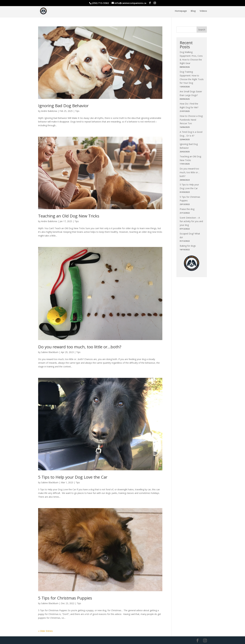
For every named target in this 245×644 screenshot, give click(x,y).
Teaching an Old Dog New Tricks (69, 216)
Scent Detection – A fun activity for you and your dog (191, 221)
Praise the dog (187, 209)
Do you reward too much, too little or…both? (80, 347)
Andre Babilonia (49, 111)
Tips (77, 111)
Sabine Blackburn (50, 352)
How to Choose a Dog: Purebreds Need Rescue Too (191, 120)
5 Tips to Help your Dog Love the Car (73, 477)
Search (202, 30)
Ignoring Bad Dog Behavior (63, 106)
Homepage (181, 11)
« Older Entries (45, 631)
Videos (203, 11)
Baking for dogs (188, 246)
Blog (193, 11)
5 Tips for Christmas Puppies (65, 598)
